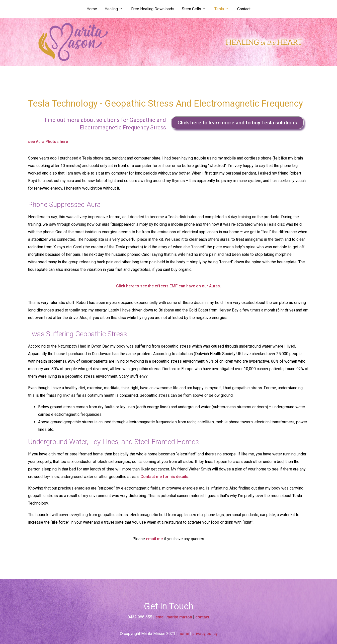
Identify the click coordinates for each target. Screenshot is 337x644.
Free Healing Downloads (153, 9)
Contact (244, 9)
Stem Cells (194, 9)
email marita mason (174, 617)
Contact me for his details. (165, 477)
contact (202, 617)
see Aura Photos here (48, 142)
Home (92, 9)
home (184, 634)
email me (154, 539)
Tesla (221, 9)
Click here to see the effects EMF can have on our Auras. (168, 286)
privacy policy (205, 634)
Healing (113, 9)
